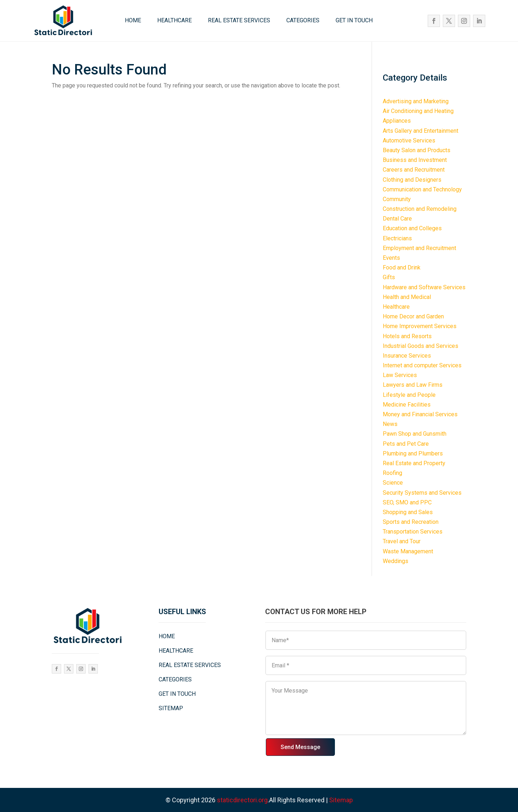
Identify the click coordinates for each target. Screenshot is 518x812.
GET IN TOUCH (354, 20)
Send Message (300, 747)
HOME (133, 20)
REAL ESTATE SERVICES (239, 20)
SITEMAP (171, 708)
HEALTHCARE (174, 20)
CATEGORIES (303, 20)
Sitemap (341, 800)
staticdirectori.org (242, 800)
